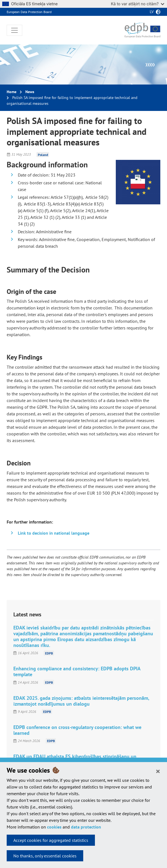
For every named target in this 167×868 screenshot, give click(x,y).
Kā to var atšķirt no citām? (137, 4)
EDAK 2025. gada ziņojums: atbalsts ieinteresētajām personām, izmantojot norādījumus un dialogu (81, 701)
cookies (54, 827)
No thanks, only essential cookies (45, 856)
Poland (43, 154)
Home (12, 92)
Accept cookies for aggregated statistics (51, 840)
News (30, 92)
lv (152, 12)
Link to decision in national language (54, 533)
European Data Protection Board (29, 12)
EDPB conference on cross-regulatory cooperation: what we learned (77, 730)
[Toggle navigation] (14, 30)
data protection (86, 827)
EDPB (49, 653)
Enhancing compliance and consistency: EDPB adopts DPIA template (77, 671)
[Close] (158, 771)
